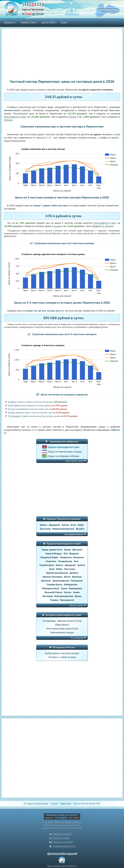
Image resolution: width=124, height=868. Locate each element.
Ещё (65, 23)
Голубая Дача (47, 565)
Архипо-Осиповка (52, 577)
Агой (73, 525)
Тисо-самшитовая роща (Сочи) (62, 629)
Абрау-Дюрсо (62, 625)
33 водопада (49, 621)
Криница (77, 577)
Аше (76, 561)
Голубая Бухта (54, 584)
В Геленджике (14, 416)
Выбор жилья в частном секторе (62, 653)
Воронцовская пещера (62, 632)
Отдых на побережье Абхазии (63, 456)
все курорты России (74, 534)
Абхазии (8, 120)
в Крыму (72, 117)
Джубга (80, 529)
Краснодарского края (15, 117)
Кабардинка (71, 584)
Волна (78, 596)
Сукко (64, 588)
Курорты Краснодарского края (64, 447)
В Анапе (12, 413)
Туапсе (65, 525)
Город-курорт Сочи (52, 549)
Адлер (67, 549)
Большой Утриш (53, 592)
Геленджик (77, 580)
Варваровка (75, 588)
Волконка (78, 557)
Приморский (67, 600)
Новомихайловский (63, 529)
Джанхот (46, 580)
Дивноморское (61, 580)
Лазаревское (65, 561)
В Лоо (11, 406)
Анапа (76, 592)
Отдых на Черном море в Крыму (65, 452)
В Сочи (11, 409)
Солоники (51, 561)
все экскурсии (77, 638)
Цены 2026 (49, 23)
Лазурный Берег (49, 557)
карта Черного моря (74, 461)
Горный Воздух (54, 553)
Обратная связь (61, 838)
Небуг (81, 525)
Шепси (44, 525)
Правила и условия (63, 842)
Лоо (66, 553)
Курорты (10, 23)
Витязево (48, 596)
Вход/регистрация (62, 834)
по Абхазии (107, 226)
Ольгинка (45, 529)
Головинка (66, 557)
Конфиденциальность (64, 846)
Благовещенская (64, 596)
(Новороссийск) (51, 588)
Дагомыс (77, 549)
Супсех (68, 592)
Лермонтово (28, 23)
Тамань (54, 600)
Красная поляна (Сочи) (69, 621)
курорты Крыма (76, 605)
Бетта (67, 577)
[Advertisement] (62, 54)
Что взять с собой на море (62, 657)
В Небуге (12, 402)
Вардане (74, 553)
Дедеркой (54, 525)
